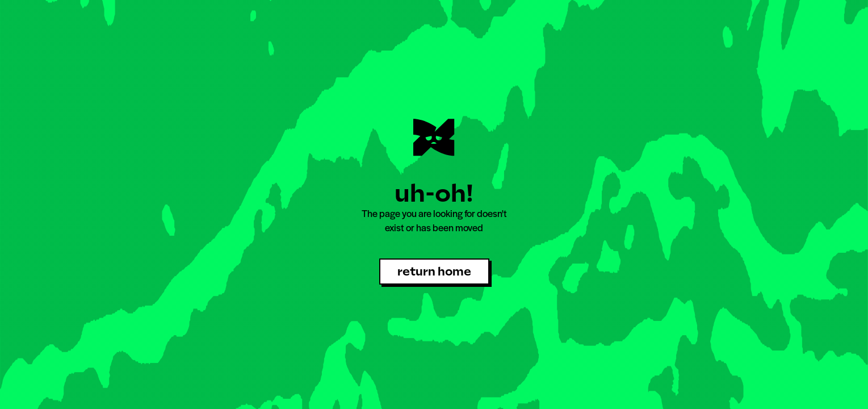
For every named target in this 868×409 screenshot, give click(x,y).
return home (434, 272)
